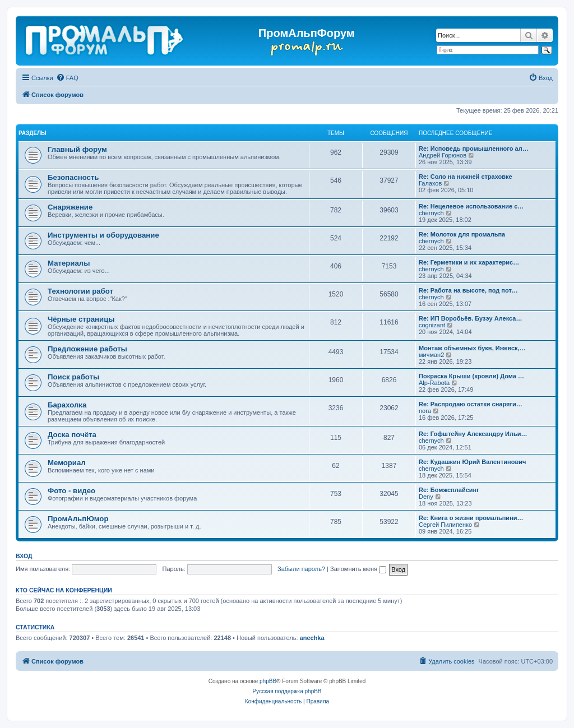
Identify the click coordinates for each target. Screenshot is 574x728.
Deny (426, 497)
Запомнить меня (358, 569)
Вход (24, 556)
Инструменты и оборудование (103, 235)
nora (425, 411)
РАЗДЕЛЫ (33, 133)
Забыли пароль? (301, 569)
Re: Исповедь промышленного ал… (474, 149)
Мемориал (67, 463)
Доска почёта (72, 435)
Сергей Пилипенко (445, 525)
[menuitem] (67, 78)
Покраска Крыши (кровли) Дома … (471, 376)
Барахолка (67, 405)
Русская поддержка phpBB (287, 691)
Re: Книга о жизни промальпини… (471, 518)
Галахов (430, 183)
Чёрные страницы (81, 319)
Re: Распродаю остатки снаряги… (471, 404)
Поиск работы (73, 377)
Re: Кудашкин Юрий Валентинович (472, 462)
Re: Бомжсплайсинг (449, 490)
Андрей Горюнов (443, 155)
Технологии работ (80, 291)
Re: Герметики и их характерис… (469, 262)
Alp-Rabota (434, 383)
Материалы (69, 263)
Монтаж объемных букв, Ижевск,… (472, 348)
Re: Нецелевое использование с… (471, 206)
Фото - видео (71, 491)
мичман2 (431, 355)
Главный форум (77, 149)
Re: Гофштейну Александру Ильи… (473, 434)
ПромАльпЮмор (78, 519)
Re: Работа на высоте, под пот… (468, 290)
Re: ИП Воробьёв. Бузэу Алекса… (470, 318)
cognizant (432, 325)
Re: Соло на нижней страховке (466, 177)
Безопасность (73, 177)
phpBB (268, 681)
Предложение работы (87, 349)
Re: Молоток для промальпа (462, 234)
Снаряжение (70, 207)
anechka (312, 638)
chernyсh (431, 213)
